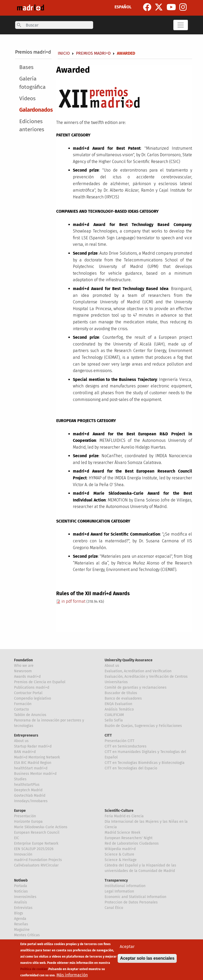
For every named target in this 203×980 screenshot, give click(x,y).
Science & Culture (119, 854)
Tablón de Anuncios (30, 715)
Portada (21, 886)
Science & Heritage (121, 860)
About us (112, 666)
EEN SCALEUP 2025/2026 (34, 849)
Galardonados (36, 110)
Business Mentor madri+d (35, 774)
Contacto (21, 709)
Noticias (21, 891)
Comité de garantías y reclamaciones (136, 687)
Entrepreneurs (26, 735)
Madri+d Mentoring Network (37, 757)
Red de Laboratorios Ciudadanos (132, 843)
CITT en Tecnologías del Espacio (131, 768)
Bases (26, 67)
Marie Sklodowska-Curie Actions (41, 827)
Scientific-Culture (119, 811)
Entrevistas (23, 908)
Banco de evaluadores (123, 698)
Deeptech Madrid (28, 790)
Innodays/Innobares (31, 801)
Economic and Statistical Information (135, 897)
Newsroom (23, 671)
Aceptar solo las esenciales (147, 958)
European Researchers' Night (129, 838)
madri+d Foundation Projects (38, 860)
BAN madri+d (25, 752)
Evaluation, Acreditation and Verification (138, 671)
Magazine (22, 930)
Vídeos (27, 99)
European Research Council (37, 833)
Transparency (116, 880)
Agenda (20, 919)
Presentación (25, 816)
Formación (23, 704)
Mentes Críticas (27, 935)
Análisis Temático (119, 709)
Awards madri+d (27, 677)
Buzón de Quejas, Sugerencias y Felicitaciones (143, 726)
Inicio (64, 53)
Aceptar (127, 947)
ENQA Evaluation (118, 704)
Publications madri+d (32, 687)
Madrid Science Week (122, 833)
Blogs (19, 913)
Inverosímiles (25, 897)
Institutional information (125, 886)
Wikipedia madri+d (120, 849)
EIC (17, 838)
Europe (20, 811)
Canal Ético (114, 908)
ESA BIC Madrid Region (33, 763)
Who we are (24, 666)
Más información (72, 975)
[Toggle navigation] (181, 25)
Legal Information (119, 891)
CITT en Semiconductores (126, 746)
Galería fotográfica (32, 83)
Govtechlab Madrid (30, 796)
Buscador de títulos (121, 693)
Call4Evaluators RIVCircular (36, 865)
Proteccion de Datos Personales (131, 902)
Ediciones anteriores (32, 125)
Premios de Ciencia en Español (40, 682)
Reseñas (21, 924)
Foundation (23, 660)
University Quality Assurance (129, 660)
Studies (20, 779)
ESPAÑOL (123, 7)
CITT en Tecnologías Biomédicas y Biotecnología (145, 763)
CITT (108, 735)
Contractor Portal (28, 693)
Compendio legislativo (33, 698)
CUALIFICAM (114, 715)
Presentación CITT (119, 741)
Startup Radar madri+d (33, 746)
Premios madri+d (33, 52)
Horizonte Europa (28, 822)
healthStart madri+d (31, 768)
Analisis (21, 902)
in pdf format (71, 601)
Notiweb (21, 880)
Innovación (23, 854)
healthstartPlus (27, 785)
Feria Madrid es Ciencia (124, 816)
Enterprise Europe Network (36, 843)
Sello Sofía (114, 720)
